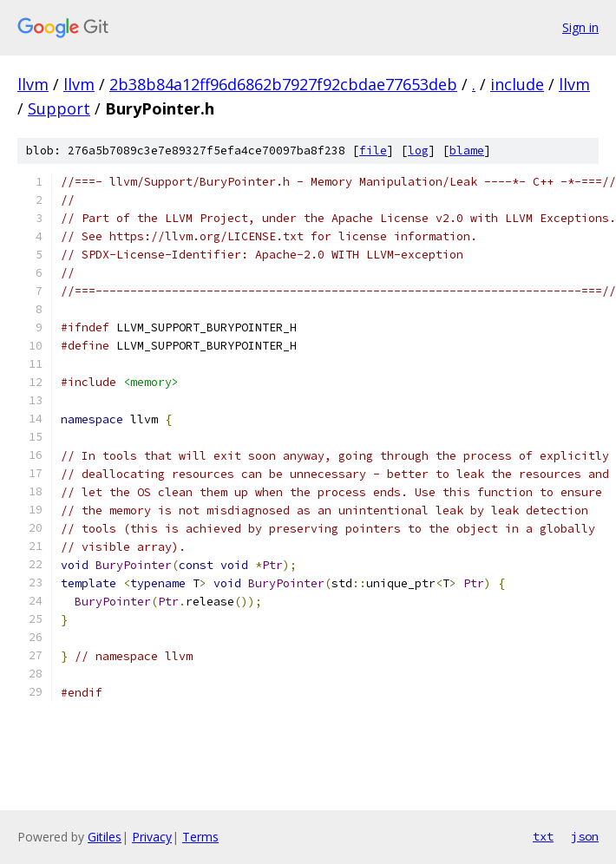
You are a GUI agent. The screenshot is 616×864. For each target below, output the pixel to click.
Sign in (580, 27)
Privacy (152, 837)
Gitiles (105, 837)
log (418, 151)
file (373, 151)
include (517, 84)
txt (543, 836)
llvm (33, 84)
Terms (200, 837)
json (585, 836)
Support (59, 108)
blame (467, 151)
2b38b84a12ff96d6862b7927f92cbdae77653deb (283, 84)
